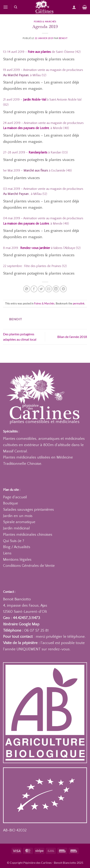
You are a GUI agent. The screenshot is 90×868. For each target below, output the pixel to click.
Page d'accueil (15, 497)
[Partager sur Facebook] (34, 289)
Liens (7, 553)
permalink (79, 303)
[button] (6, 7)
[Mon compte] (74, 7)
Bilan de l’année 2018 (72, 337)
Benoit (63, 38)
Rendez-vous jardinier (35, 248)
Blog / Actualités (17, 547)
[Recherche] (16, 7)
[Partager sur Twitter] (41, 289)
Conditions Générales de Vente (29, 566)
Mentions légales (17, 560)
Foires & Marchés (45, 21)
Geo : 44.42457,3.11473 (22, 618)
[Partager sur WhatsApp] (27, 289)
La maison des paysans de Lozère (26, 224)
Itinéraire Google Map (21, 624)
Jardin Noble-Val (35, 100)
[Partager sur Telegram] (63, 289)
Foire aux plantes (39, 52)
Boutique (11, 503)
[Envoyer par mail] (49, 289)
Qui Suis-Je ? (14, 541)
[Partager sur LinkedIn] (56, 289)
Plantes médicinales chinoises (28, 535)
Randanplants (38, 152)
